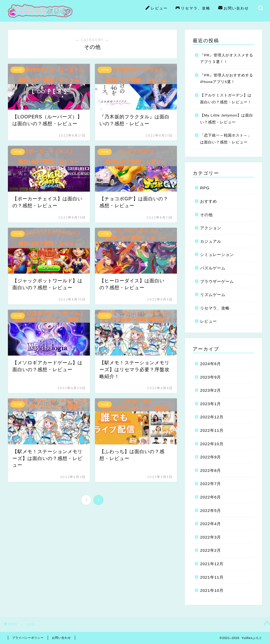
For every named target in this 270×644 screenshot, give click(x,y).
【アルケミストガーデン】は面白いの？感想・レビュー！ (226, 99)
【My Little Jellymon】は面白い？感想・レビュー (227, 119)
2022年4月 (211, 524)
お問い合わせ (234, 8)
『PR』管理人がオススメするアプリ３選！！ (227, 59)
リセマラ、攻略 (193, 8)
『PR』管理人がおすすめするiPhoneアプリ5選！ (227, 79)
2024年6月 (211, 364)
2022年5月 (211, 510)
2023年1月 (211, 404)
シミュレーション (217, 255)
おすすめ (209, 201)
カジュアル (211, 241)
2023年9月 (211, 377)
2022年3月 (211, 537)
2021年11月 (212, 577)
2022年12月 (212, 417)
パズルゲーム (213, 268)
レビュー (157, 8)
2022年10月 (212, 444)
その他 (206, 215)
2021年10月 (212, 590)
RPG (205, 188)
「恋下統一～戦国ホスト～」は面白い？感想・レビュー (226, 139)
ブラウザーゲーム (217, 281)
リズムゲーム (213, 295)
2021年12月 (212, 564)
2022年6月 (211, 497)
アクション (211, 228)
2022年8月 (211, 470)
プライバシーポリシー (28, 638)
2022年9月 (211, 457)
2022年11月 (212, 430)
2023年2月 (211, 390)
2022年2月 (211, 550)
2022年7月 (211, 484)
